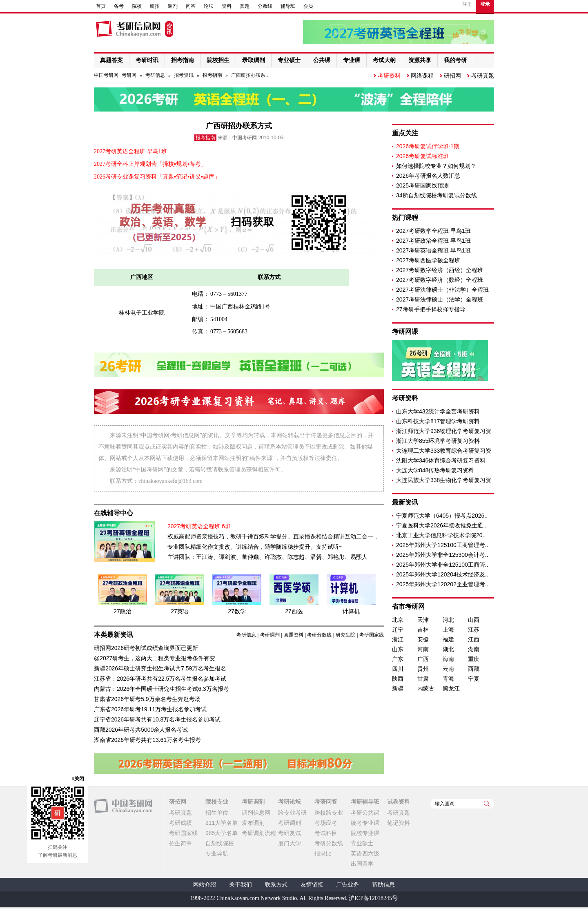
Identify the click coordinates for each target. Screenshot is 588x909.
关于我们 (241, 885)
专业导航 (217, 853)
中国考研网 (123, 806)
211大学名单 (222, 823)
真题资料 (294, 635)
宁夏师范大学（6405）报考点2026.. (442, 516)
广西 (423, 659)
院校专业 (217, 802)
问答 (191, 6)
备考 (119, 6)
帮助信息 (383, 885)
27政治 (122, 611)
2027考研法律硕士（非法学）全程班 (442, 290)
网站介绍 (205, 885)
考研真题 (483, 76)
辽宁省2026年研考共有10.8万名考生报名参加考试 (157, 719)
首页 (101, 6)
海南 (448, 659)
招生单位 (217, 813)
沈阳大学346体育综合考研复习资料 (441, 460)
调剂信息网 (256, 813)
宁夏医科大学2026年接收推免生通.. (441, 525)
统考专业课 (365, 823)
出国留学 (362, 864)
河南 (423, 649)
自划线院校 (220, 843)
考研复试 (290, 833)
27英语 (180, 611)
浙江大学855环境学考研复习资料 (438, 441)
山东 (398, 649)
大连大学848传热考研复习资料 (435, 470)
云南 (448, 669)
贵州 (423, 669)
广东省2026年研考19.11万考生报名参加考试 (150, 709)
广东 (398, 659)
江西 (474, 639)
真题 (245, 6)
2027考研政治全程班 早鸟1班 (433, 241)
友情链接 (312, 885)
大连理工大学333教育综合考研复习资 (444, 451)
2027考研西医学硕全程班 (428, 260)
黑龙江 (451, 688)
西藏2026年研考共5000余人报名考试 (141, 730)
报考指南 (212, 75)
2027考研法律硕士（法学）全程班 (440, 299)
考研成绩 (180, 823)
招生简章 (180, 843)
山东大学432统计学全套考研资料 (438, 411)
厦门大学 (290, 843)
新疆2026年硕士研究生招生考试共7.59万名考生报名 (160, 668)
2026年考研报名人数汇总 (428, 176)
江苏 (474, 630)
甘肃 (423, 679)
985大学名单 (222, 833)
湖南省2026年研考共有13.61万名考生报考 (147, 740)
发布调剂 (253, 823)
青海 (448, 679)
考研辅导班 (365, 802)
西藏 (474, 669)
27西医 (294, 611)
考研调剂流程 (259, 833)
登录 (485, 4)
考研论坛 (290, 802)
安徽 (423, 639)
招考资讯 (184, 75)
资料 (227, 6)
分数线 (265, 6)
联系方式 (276, 885)
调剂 (173, 6)
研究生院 (345, 635)
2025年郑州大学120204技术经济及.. (442, 574)
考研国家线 (372, 635)
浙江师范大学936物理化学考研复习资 (444, 431)
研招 (155, 6)
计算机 (351, 611)
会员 (308, 6)
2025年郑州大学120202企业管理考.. (442, 584)
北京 (398, 620)
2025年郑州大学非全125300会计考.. (442, 555)
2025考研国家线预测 (422, 185)
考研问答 (326, 802)
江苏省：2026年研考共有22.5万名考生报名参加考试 (160, 679)
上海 (448, 630)
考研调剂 (270, 635)
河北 (448, 620)
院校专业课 (365, 833)
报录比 (323, 853)
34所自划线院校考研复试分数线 (437, 195)
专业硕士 (362, 843)
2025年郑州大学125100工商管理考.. (442, 545)
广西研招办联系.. (249, 75)
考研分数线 (319, 635)
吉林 (423, 630)
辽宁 (398, 630)
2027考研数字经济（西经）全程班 (440, 270)
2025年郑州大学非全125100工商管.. (442, 565)
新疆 (398, 688)
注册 (467, 4)
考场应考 (326, 823)
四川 (398, 669)
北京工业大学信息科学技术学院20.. (441, 535)
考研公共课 (365, 813)
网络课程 (422, 76)
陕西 (398, 679)
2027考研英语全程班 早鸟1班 (433, 250)
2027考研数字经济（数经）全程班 (440, 280)
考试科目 (326, 833)
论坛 (209, 6)
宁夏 (474, 679)
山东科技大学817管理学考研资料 (438, 421)
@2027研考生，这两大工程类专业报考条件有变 (155, 658)
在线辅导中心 (114, 513)
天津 (423, 620)
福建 (448, 639)
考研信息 (155, 75)
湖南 (474, 649)
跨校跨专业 (329, 813)
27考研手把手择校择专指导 (431, 309)
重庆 (474, 659)
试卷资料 (399, 802)
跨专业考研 (292, 813)
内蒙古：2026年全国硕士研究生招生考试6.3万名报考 (161, 689)
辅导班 (288, 6)
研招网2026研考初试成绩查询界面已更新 (146, 648)
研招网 (452, 76)
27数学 (237, 611)
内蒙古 (426, 688)
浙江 (398, 639)
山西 (474, 620)
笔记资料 (399, 823)
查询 (487, 804)
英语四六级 (365, 853)
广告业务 (347, 885)
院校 (137, 6)
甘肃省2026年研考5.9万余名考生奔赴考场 (147, 699)
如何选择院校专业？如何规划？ (436, 166)
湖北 (448, 649)
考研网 (129, 75)
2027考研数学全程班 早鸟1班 (433, 231)
